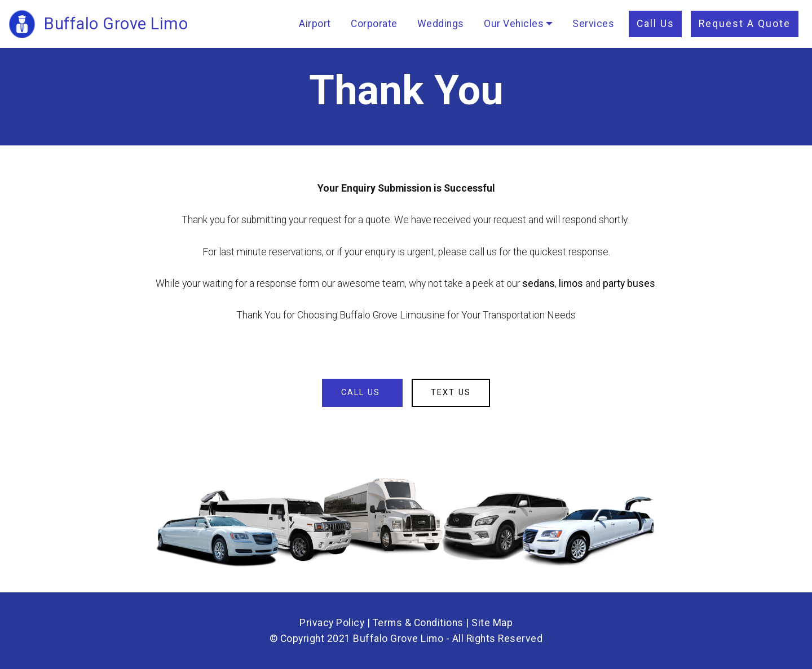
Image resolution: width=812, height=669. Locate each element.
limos (571, 283)
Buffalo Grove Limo (116, 24)
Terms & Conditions (418, 623)
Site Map (492, 623)
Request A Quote (745, 24)
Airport (315, 24)
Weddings (441, 24)
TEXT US (451, 393)
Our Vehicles (514, 24)
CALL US (362, 393)
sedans (539, 283)
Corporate (374, 24)
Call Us (656, 24)
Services (593, 24)
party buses (629, 283)
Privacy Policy (332, 623)
